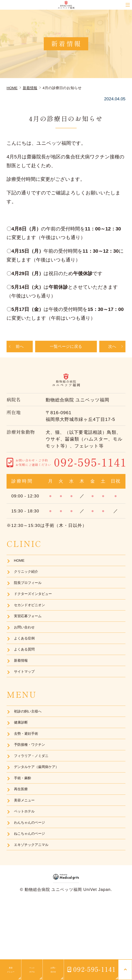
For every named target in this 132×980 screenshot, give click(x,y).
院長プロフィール (32, 594)
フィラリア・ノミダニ (36, 797)
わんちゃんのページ (34, 877)
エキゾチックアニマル (36, 904)
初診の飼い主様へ (31, 743)
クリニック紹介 (29, 581)
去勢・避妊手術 (29, 770)
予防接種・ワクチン (34, 783)
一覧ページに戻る (66, 348)
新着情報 (23, 688)
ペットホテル (27, 863)
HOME (20, 567)
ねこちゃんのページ (34, 890)
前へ (20, 348)
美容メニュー (27, 850)
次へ (112, 348)
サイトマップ (27, 701)
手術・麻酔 (25, 823)
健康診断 (23, 757)
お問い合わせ (27, 648)
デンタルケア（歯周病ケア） (43, 810)
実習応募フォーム (31, 634)
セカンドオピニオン (34, 621)
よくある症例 (27, 661)
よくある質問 (27, 674)
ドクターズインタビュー (38, 608)
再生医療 (23, 837)
